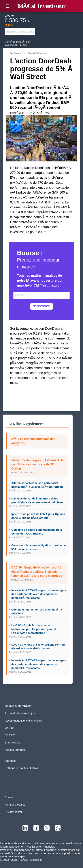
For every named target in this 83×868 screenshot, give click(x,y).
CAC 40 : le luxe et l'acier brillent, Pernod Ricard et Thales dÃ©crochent (38, 646)
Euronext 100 (13, 742)
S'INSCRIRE (42, 306)
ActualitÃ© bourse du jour (20, 713)
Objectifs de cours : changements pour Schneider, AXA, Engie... (37, 532)
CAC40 (9, 728)
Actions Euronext (15, 750)
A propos (10, 761)
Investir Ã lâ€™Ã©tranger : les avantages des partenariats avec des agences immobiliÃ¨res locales (39, 594)
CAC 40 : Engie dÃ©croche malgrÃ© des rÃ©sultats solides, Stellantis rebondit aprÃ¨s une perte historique (37, 572)
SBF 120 (10, 735)
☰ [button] (7, 6)
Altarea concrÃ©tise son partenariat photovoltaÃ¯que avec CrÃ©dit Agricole (37, 485)
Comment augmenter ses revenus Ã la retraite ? (37, 611)
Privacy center (13, 812)
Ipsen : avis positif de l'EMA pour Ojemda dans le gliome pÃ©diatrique (38, 516)
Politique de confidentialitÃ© (22, 768)
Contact (10, 797)
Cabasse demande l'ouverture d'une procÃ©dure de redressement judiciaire (37, 500)
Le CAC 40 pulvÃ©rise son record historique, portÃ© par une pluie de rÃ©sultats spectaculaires (34, 629)
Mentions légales (15, 805)
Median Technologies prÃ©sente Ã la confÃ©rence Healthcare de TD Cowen (37, 464)
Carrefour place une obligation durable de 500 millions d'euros (39, 547)
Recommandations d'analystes (23, 721)
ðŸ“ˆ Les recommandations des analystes (33, 441)
